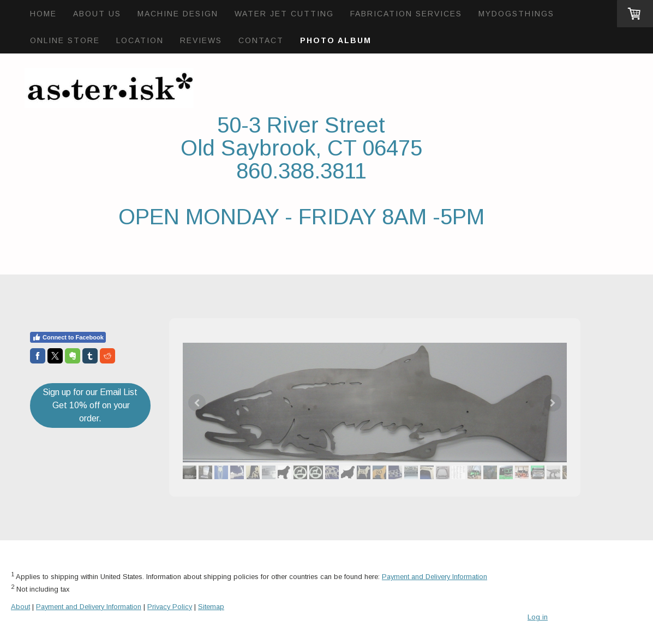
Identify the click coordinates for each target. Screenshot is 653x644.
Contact (261, 40)
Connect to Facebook (68, 337)
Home (43, 14)
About (20, 607)
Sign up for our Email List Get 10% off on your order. (90, 405)
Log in (538, 617)
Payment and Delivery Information (435, 577)
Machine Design (178, 14)
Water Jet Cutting (284, 14)
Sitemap (211, 607)
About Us (97, 14)
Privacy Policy (170, 607)
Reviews (201, 40)
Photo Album (336, 40)
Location (140, 40)
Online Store (65, 40)
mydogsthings (516, 14)
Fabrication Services (406, 14)
